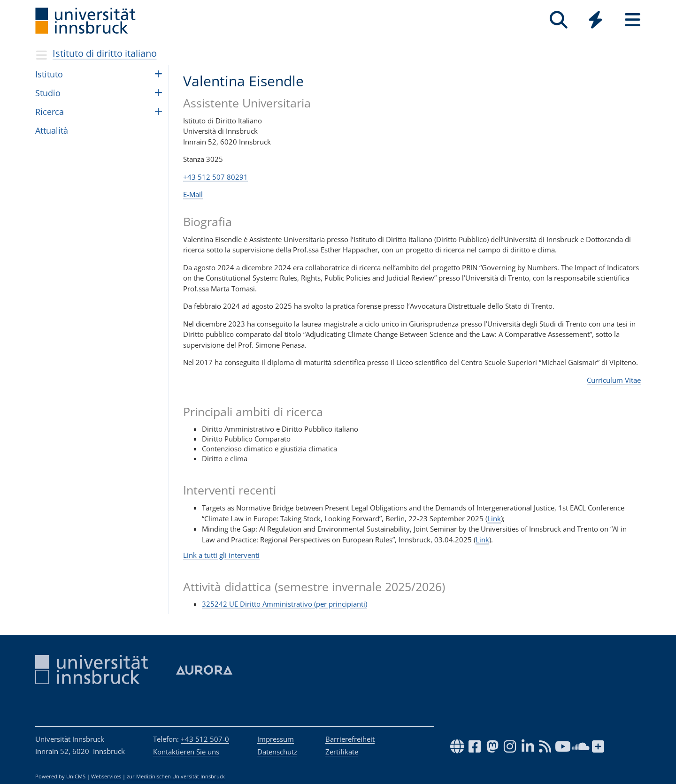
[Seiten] (633, 20)
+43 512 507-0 (205, 739)
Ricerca (50, 112)
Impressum (276, 739)
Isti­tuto (49, 74)
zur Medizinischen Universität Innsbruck (176, 776)
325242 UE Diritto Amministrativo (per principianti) (284, 604)
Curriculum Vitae (614, 380)
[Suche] (558, 20)
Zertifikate (342, 752)
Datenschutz (277, 752)
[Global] (595, 21)
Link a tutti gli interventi (221, 555)
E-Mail (193, 194)
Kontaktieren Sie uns (186, 752)
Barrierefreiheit (350, 739)
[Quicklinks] (595, 20)
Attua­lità (52, 130)
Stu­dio (48, 93)
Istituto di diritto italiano (105, 53)
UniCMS (76, 776)
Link (494, 518)
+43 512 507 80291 (215, 177)
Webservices (106, 776)
